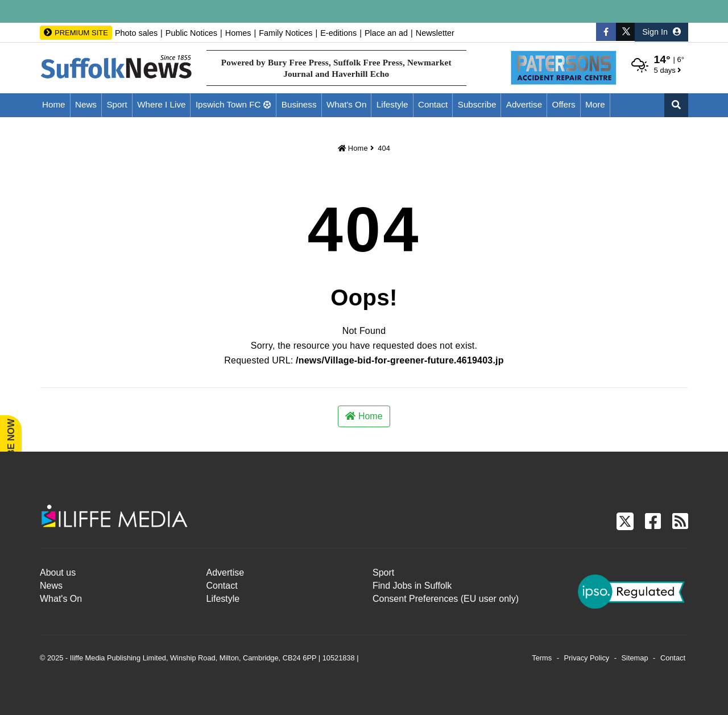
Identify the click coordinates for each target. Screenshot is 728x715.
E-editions (338, 33)
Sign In (661, 32)
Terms (542, 658)
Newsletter (435, 33)
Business (299, 104)
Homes (238, 33)
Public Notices (191, 33)
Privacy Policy (587, 658)
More (595, 104)
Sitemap (635, 658)
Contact (433, 104)
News (86, 104)
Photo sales (136, 33)
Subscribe (477, 104)
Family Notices (286, 33)
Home (54, 104)
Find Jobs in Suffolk (412, 586)
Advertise (524, 104)
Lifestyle (392, 104)
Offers (564, 104)
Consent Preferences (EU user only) (446, 599)
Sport (117, 104)
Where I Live (161, 104)
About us (58, 573)
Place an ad (386, 33)
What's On (346, 104)
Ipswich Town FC (228, 104)
